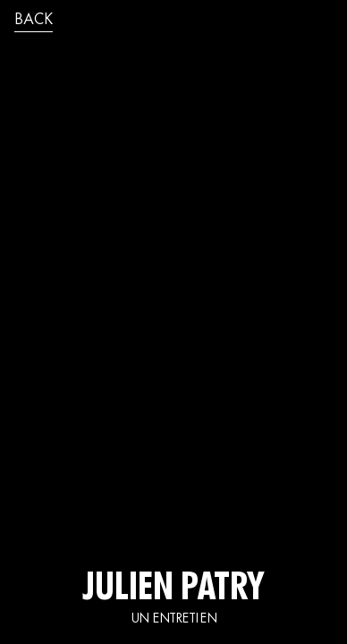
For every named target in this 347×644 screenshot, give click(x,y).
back (34, 21)
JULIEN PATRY (173, 590)
